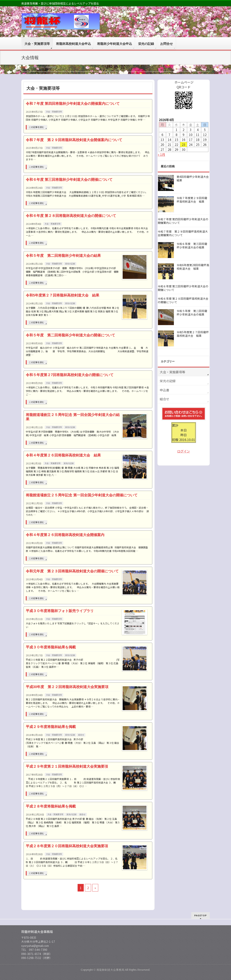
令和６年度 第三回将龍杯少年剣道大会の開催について (69, 180)
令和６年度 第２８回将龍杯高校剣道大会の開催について (71, 216)
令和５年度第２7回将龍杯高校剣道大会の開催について (70, 375)
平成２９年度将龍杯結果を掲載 (51, 727)
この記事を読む (36, 127)
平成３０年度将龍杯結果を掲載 (51, 647)
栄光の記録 (70, 264)
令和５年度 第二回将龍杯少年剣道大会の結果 (63, 256)
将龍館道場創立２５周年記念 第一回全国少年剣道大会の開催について (82, 495)
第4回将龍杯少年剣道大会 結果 (194, 179)
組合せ (81, 735)
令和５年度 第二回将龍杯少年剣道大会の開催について (70, 335)
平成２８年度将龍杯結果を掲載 (51, 806)
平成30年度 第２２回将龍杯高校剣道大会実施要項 (67, 687)
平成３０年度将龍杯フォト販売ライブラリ (60, 611)
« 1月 (161, 154)
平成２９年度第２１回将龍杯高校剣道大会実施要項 (67, 766)
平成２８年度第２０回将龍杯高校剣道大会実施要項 (67, 846)
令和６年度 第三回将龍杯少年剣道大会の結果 (192, 246)
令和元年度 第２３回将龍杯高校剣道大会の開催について (72, 571)
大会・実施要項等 (54, 112)
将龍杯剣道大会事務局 (110, 970)
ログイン (184, 451)
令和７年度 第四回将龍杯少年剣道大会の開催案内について (73, 103)
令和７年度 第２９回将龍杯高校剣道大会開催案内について (74, 140)
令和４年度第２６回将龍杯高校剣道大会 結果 (63, 455)
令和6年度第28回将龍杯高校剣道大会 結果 (193, 267)
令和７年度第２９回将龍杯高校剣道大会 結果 (192, 200)
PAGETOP (201, 915)
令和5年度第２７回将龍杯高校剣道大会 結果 (63, 295)
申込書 (165, 390)
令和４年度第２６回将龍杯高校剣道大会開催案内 (65, 535)
